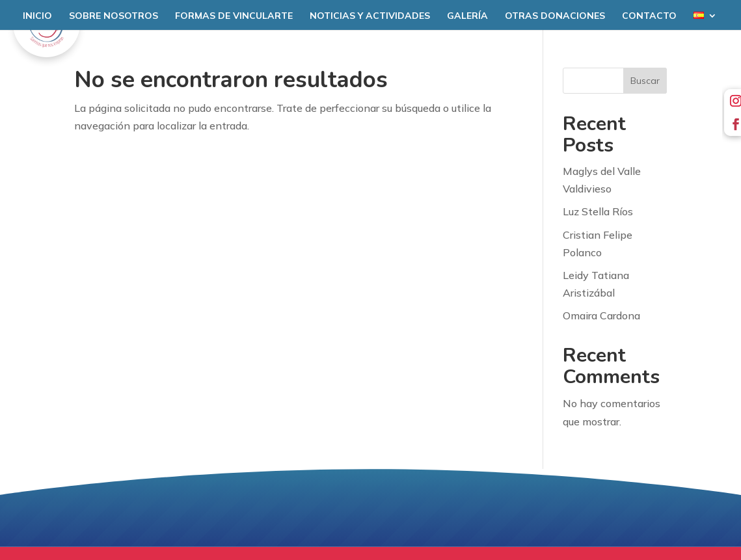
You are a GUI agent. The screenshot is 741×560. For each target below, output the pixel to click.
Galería (467, 16)
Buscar (645, 81)
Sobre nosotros (114, 16)
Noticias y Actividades (370, 16)
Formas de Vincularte (234, 16)
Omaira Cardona (601, 315)
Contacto (649, 16)
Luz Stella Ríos (598, 211)
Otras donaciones (555, 16)
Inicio (37, 16)
